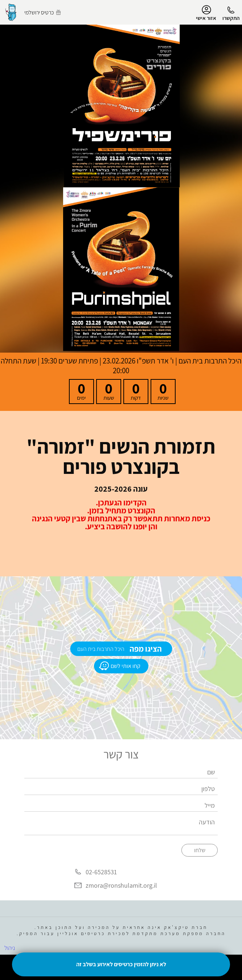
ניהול (10, 948)
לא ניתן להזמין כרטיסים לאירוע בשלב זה (121, 964)
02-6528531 (101, 872)
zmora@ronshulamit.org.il (121, 886)
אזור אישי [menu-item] (206, 13)
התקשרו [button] (231, 18)
